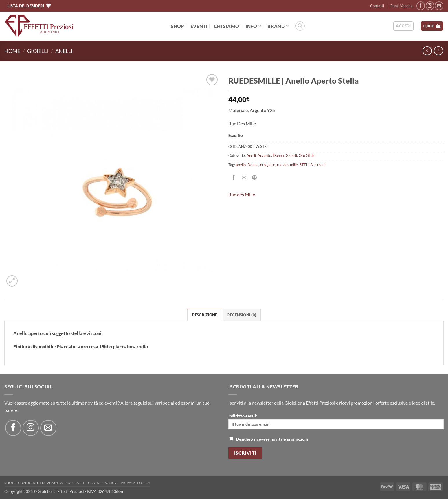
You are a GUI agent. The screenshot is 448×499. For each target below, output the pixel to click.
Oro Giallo (307, 155)
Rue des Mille (242, 194)
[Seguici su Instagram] (430, 6)
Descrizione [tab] (205, 315)
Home (12, 51)
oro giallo (268, 165)
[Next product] (427, 51)
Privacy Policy (136, 483)
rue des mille (287, 165)
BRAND (278, 26)
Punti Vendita (402, 6)
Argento (264, 155)
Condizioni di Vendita (40, 483)
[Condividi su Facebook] (234, 178)
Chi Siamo (227, 26)
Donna (278, 155)
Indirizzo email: (336, 421)
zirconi (320, 165)
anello (241, 165)
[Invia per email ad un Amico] (244, 178)
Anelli (64, 51)
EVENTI (199, 26)
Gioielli (38, 51)
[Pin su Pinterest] (255, 178)
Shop (177, 26)
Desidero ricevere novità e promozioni (269, 439)
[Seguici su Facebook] (421, 6)
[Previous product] (438, 51)
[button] (403, 26)
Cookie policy (102, 483)
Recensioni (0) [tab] (242, 315)
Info (253, 26)
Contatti (377, 6)
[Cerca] (300, 26)
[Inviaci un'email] (439, 6)
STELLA (306, 165)
